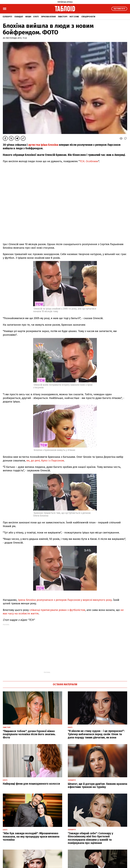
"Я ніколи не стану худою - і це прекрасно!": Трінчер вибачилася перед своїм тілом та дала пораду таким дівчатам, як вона (96, 734)
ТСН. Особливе (89, 161)
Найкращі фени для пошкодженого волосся (31, 784)
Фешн (28, 17)
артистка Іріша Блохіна (43, 145)
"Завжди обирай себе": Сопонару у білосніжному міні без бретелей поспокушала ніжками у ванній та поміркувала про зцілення (90, 838)
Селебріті (7, 17)
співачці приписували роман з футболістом (57, 610)
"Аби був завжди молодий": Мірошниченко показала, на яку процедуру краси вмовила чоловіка (31, 837)
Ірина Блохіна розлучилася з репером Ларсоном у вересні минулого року (65, 600)
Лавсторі (63, 17)
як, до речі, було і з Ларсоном (45, 461)
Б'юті (36, 17)
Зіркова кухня (48, 17)
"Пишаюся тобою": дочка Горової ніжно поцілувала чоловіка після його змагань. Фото (29, 734)
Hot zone (74, 17)
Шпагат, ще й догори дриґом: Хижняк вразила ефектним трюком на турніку (97, 785)
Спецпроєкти (88, 17)
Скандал (19, 17)
